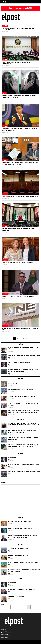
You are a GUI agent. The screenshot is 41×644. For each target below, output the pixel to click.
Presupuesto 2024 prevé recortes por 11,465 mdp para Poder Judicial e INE (18, 230)
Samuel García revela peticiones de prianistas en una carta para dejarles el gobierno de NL (19, 130)
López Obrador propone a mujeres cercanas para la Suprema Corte (20, 196)
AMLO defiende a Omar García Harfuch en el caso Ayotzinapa (18, 296)
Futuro (5, 93)
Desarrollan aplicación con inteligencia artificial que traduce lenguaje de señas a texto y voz (19, 97)
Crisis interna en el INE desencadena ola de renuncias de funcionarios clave (17, 63)
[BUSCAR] (29, 607)
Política (5, 26)
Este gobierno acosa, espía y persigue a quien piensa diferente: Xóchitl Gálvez (19, 29)
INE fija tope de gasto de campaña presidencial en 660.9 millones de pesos (20, 329)
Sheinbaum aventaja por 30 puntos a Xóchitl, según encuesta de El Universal (20, 263)
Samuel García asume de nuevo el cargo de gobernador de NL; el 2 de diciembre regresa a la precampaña (20, 163)
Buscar (2, 604)
